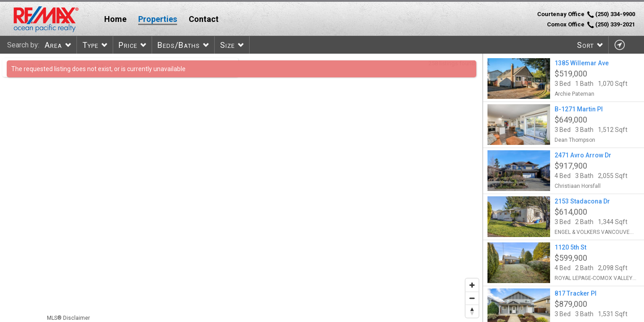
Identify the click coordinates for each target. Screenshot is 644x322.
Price (128, 45)
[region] (241, 188)
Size (227, 45)
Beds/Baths (179, 45)
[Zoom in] (472, 285)
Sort (585, 45)
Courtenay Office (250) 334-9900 (586, 14)
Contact (204, 19)
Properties (158, 19)
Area (53, 45)
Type (90, 45)
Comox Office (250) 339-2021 (591, 25)
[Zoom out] (472, 298)
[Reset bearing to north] (472, 311)
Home (115, 19)
